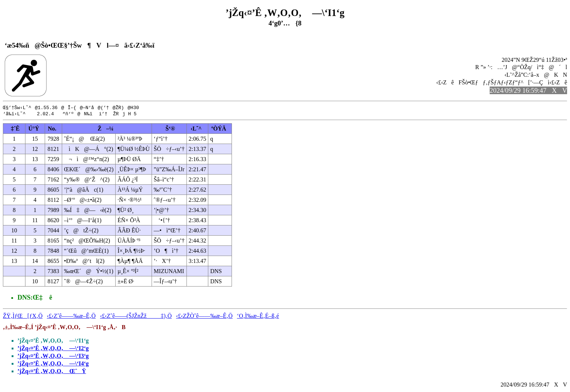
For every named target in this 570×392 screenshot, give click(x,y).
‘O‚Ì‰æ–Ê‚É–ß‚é (258, 317)
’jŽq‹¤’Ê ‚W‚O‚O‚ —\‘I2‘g (53, 349)
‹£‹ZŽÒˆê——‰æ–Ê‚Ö (204, 317)
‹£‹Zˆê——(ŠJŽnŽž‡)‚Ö (136, 317)
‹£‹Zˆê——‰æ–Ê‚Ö (71, 317)
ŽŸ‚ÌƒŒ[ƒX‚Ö (23, 317)
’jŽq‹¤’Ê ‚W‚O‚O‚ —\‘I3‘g (53, 357)
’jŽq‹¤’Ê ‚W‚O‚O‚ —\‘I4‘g (53, 364)
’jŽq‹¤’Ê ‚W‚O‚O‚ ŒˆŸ (52, 372)
